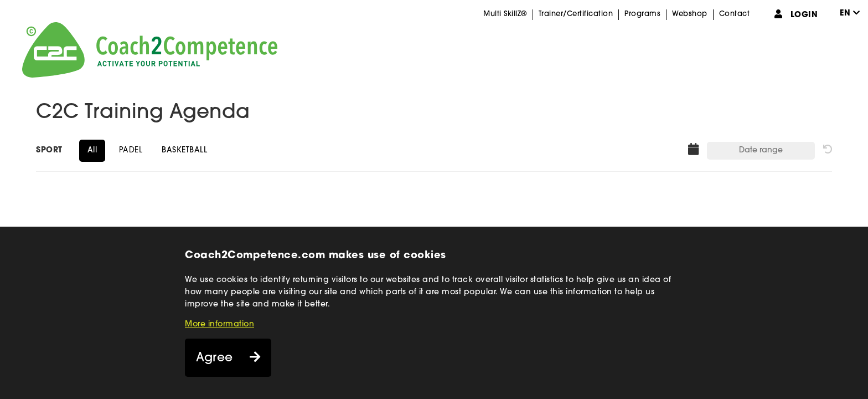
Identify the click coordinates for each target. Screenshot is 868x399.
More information (219, 324)
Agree (215, 358)
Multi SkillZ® (505, 14)
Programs (642, 14)
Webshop (690, 14)
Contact (735, 14)
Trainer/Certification (576, 14)
